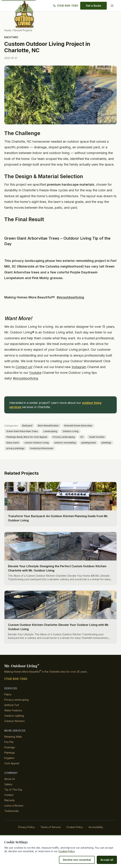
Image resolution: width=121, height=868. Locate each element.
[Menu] (113, 6)
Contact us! (52, 373)
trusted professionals (40, 454)
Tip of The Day (13, 795)
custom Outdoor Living (36, 448)
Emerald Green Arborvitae (76, 431)
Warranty (10, 806)
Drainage (10, 753)
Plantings (10, 758)
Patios (8, 700)
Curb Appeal (11, 769)
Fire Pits (9, 748)
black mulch (13, 448)
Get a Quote (94, 6)
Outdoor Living (68, 437)
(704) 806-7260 (68, 6)
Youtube (79, 378)
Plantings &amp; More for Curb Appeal (26, 443)
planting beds (87, 448)
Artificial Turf (12, 711)
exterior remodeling (64, 448)
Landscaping (48, 437)
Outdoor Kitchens (15, 727)
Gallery (8, 790)
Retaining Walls (13, 742)
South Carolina (94, 443)
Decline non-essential (79, 860)
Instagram (19, 378)
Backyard (11, 37)
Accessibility (94, 833)
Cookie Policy (74, 833)
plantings (104, 448)
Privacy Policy (28, 833)
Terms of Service (51, 833)
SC (79, 443)
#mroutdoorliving (71, 303)
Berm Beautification (47, 431)
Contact (9, 801)
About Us (10, 785)
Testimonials (12, 817)
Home (8, 30)
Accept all (107, 860)
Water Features (13, 716)
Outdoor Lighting (14, 721)
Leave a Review (13, 811)
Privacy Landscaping (62, 443)
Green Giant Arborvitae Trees (21, 437)
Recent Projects (23, 30)
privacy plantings (15, 454)
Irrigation (10, 764)
